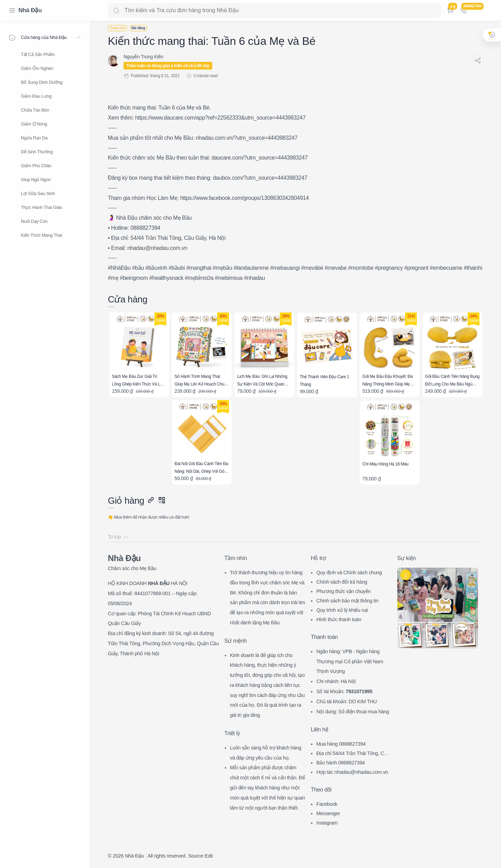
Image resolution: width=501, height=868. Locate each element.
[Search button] (116, 10)
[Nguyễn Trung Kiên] (143, 57)
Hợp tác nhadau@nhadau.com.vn (352, 772)
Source (196, 856)
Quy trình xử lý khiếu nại (342, 610)
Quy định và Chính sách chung (349, 573)
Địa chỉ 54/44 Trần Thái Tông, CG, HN (353, 754)
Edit (209, 856)
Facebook (327, 804)
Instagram (327, 823)
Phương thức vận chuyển (343, 591)
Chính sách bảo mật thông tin (347, 601)
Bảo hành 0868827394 (340, 763)
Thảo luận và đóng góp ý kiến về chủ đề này (168, 66)
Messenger (328, 813)
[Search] (275, 10)
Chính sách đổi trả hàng (342, 582)
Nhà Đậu (30, 10)
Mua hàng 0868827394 (341, 744)
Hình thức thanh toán (339, 619)
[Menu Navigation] (12, 10)
